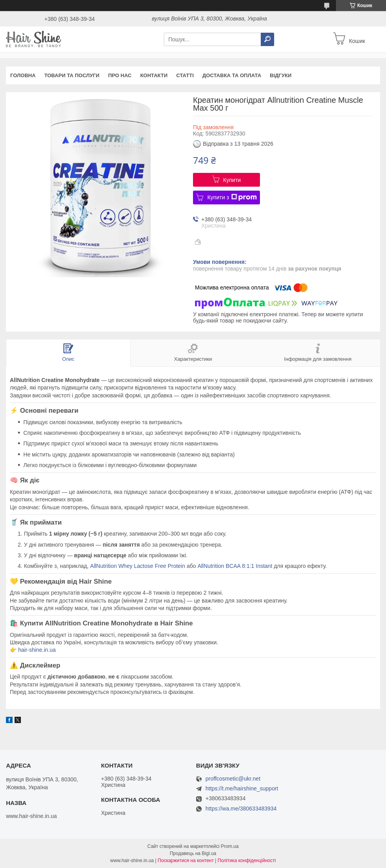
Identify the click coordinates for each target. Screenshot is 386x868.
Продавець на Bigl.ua (193, 853)
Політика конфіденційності (247, 861)
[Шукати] (267, 39)
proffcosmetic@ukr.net (233, 779)
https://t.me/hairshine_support (242, 788)
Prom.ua (230, 846)
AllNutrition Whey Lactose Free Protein (138, 566)
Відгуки (281, 75)
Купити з (232, 197)
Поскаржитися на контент (186, 861)
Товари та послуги (72, 75)
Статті (185, 75)
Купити (232, 180)
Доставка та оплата (232, 75)
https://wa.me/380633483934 (241, 809)
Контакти (154, 75)
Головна (23, 75)
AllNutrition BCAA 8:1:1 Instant (235, 566)
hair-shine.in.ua (37, 650)
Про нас (120, 75)
